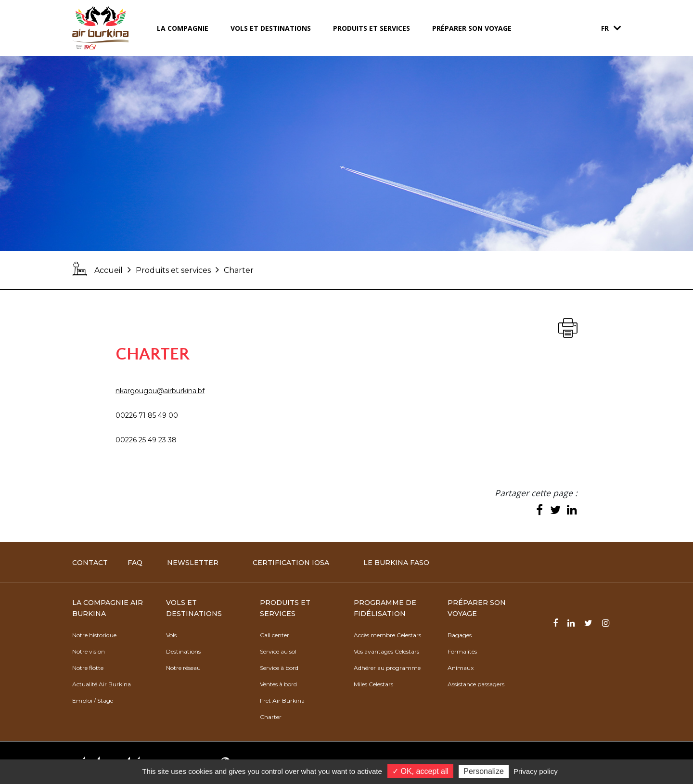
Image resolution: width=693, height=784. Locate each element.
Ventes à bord (278, 684)
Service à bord (279, 668)
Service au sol (278, 651)
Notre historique (94, 635)
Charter (271, 717)
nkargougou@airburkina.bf (160, 391)
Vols (171, 635)
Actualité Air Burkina (102, 684)
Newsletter (193, 563)
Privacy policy (536, 771)
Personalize (484, 771)
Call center (275, 635)
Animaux (461, 668)
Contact (90, 563)
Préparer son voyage (472, 28)
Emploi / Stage (93, 700)
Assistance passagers (476, 684)
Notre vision (89, 651)
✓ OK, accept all (420, 771)
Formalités (462, 651)
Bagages (460, 635)
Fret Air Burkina (282, 700)
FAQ (135, 563)
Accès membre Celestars (387, 635)
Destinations (183, 651)
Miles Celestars (373, 684)
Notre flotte (88, 668)
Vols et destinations (271, 28)
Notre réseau (183, 668)
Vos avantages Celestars (386, 651)
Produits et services (372, 28)
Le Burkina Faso (396, 563)
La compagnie (183, 28)
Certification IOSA (291, 563)
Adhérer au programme (387, 668)
